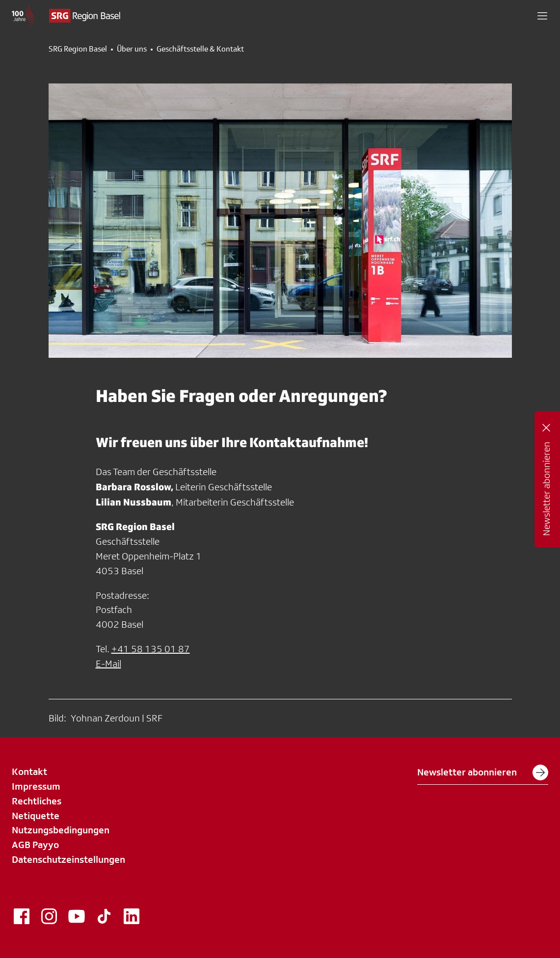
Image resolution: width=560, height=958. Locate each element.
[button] (542, 16)
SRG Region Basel (78, 49)
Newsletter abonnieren (483, 772)
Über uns (132, 49)
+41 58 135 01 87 (151, 649)
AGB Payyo (35, 845)
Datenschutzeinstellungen (68, 859)
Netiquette (36, 816)
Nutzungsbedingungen (61, 830)
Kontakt (29, 772)
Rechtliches (37, 801)
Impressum (36, 786)
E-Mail (108, 664)
